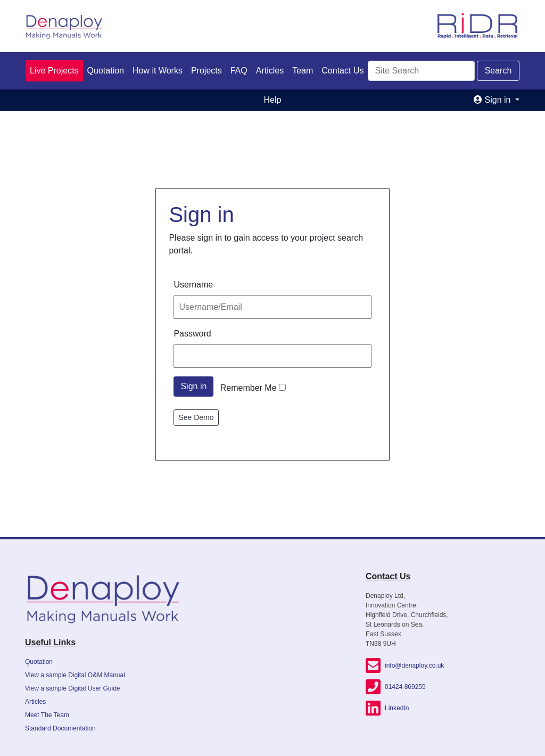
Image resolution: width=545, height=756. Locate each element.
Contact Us (342, 71)
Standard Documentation (60, 728)
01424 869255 (396, 687)
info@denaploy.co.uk (405, 665)
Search (498, 71)
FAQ (239, 71)
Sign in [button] (493, 100)
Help (273, 100)
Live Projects (54, 71)
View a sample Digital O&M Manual (75, 675)
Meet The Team (47, 715)
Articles (270, 71)
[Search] (421, 71)
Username (193, 285)
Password (192, 334)
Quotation (106, 71)
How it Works (158, 71)
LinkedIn (387, 708)
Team (303, 71)
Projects (207, 71)
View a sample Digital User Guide (73, 688)
